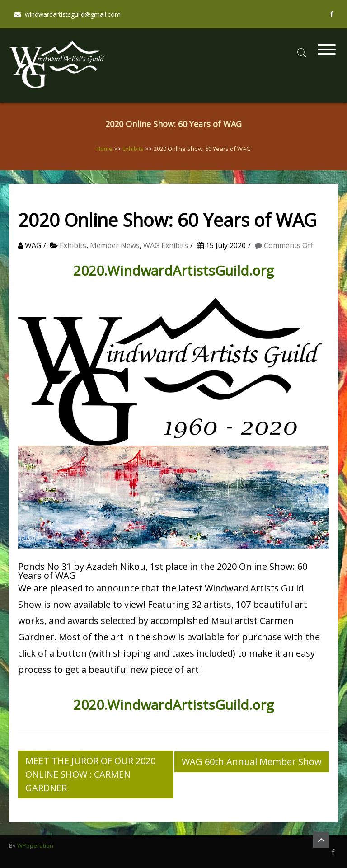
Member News (115, 245)
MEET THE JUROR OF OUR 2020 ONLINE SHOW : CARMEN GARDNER (90, 774)
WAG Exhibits (166, 245)
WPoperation (35, 845)
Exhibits (133, 149)
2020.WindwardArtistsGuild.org (173, 270)
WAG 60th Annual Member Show (252, 762)
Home (104, 149)
